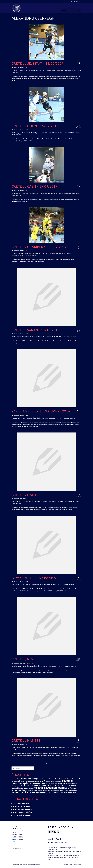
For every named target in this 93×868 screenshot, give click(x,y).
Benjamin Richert (45, 76)
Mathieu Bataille (22, 591)
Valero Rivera (77, 755)
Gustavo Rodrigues (46, 139)
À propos (66, 865)
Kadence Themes (36, 865)
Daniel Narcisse (26, 781)
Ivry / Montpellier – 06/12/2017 (23, 815)
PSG (25, 426)
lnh (43, 424)
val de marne (75, 591)
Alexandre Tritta (17, 260)
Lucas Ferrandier (50, 199)
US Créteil (69, 78)
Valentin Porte (40, 793)
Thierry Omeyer (70, 790)
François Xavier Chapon (61, 589)
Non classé (23, 499)
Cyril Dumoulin (50, 508)
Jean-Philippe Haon (66, 670)
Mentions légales (77, 865)
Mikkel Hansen (61, 424)
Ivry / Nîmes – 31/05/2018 (21, 803)
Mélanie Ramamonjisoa (29, 78)
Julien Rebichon (74, 670)
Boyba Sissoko (43, 508)
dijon (24, 139)
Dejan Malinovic (34, 341)
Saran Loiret (25, 343)
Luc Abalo (21, 786)
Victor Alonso (18, 201)
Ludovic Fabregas (41, 786)
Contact (71, 865)
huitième (54, 784)
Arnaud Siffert (36, 508)
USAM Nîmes (36, 672)
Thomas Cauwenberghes (60, 78)
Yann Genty (41, 262)
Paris (13, 426)
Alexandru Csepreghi (18, 76)
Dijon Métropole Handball (32, 139)
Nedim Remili (68, 424)
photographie (40, 591)
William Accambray (70, 793)
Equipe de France (38, 781)
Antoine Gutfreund (37, 76)
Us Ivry (55, 591)
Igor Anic (66, 341)
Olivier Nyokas (32, 790)
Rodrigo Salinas (64, 755)
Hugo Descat (60, 341)
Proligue (44, 78)
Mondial (31, 788)
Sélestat (52, 78)
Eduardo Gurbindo (73, 508)
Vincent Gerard (58, 793)
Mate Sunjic (47, 424)
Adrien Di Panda (16, 779)
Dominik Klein (65, 508)
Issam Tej (38, 199)
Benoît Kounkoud (36, 422)
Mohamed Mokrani (16, 672)
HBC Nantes (27, 510)
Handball (14, 78)
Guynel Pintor (77, 76)
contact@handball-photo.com (58, 842)
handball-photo (20, 78)
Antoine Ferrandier (27, 76)
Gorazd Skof (15, 424)
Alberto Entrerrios (17, 753)
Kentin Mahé (70, 784)
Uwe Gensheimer (36, 426)
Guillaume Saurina (44, 670)
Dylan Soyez (70, 422)
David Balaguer (58, 508)
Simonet (46, 591)
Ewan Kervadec (69, 76)
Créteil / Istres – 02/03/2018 (22, 806)
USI (62, 591)
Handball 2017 (38, 784)
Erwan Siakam (52, 589)
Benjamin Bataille (36, 589)
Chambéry (33, 260)
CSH (37, 260)
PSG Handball (55, 790)
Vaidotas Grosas (67, 591)
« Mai (13, 841)
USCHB (73, 78)
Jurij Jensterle (67, 139)
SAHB (48, 78)
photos (39, 791)
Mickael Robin (38, 78)
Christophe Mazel (61, 76)
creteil (57, 422)
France (40, 139)
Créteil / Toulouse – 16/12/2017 (23, 812)
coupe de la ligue (51, 422)
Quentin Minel (29, 262)
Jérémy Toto (43, 199)
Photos (22, 67)
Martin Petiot (71, 341)
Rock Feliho (65, 510)
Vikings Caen (25, 201)
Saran (20, 343)
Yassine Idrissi (49, 672)
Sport (62, 790)
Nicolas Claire (58, 510)
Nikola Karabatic (75, 424)
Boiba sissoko (53, 76)
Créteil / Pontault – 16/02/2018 (23, 809)
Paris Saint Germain (19, 426)
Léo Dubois (39, 424)
